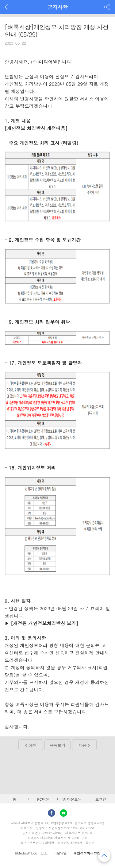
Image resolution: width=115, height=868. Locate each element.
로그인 (101, 799)
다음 (83, 745)
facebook (52, 813)
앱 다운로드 (72, 799)
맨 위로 (104, 856)
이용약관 (60, 853)
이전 (32, 745)
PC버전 (43, 799)
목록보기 (57, 745)
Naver (63, 813)
